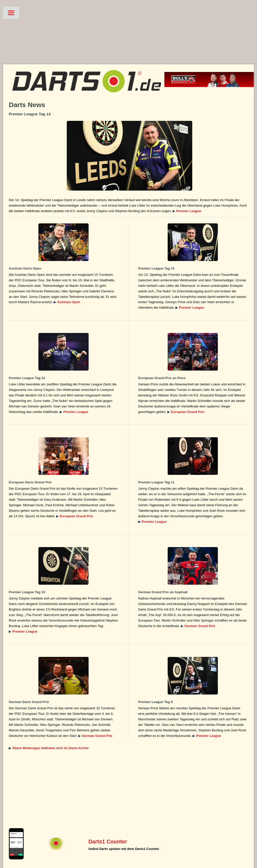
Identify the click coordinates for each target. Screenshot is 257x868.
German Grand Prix (200, 626)
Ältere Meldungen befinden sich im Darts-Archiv (50, 748)
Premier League (188, 211)
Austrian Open (69, 302)
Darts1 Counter (108, 842)
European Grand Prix (188, 412)
